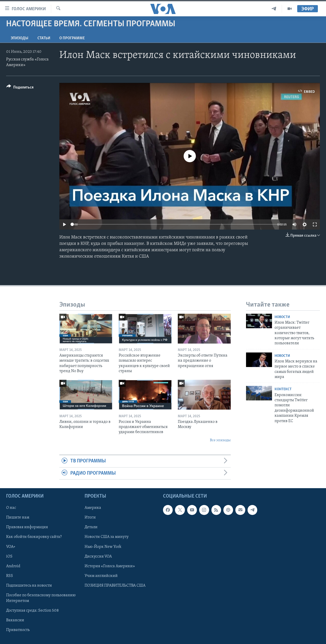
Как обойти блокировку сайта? (34, 537)
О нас (11, 508)
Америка (93, 508)
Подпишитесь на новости (29, 586)
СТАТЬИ (44, 38)
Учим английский (101, 576)
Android (13, 566)
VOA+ (11, 547)
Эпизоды (19, 38)
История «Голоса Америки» (110, 566)
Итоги (90, 517)
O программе (72, 38)
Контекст (283, 389)
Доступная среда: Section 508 (32, 611)
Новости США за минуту (107, 537)
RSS (10, 576)
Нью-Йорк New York (103, 547)
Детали (91, 527)
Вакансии (15, 620)
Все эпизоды (220, 440)
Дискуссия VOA (98, 557)
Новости (282, 317)
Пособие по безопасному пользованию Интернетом (41, 598)
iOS (9, 557)
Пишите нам (18, 517)
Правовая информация (27, 527)
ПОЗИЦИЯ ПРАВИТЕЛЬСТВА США (115, 586)
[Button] (20, 88)
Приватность (18, 630)
